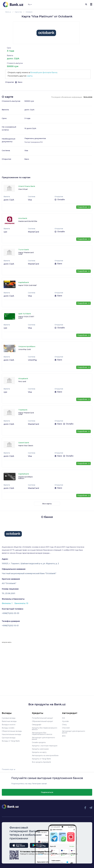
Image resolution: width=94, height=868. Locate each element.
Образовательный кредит (42, 721)
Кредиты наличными (40, 749)
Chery (64, 725)
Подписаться (47, 792)
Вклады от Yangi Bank (11, 741)
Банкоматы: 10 (21, 603)
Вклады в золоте (9, 725)
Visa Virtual (23, 189)
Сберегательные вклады (12, 731)
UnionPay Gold (24, 349)
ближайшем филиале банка (44, 72)
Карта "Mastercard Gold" (26, 253)
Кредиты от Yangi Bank (41, 759)
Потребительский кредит (42, 718)
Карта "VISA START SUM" (26, 317)
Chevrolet (66, 728)
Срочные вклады (9, 738)
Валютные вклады (9, 721)
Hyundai (65, 721)
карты (30, 76)
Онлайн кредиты (39, 742)
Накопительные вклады (11, 734)
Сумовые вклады (9, 718)
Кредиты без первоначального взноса (45, 729)
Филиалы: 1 (7, 603)
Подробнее (83, 207)
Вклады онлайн (8, 728)
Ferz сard (22, 381)
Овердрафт (37, 725)
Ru (30, 5)
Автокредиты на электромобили (45, 756)
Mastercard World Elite (28, 221)
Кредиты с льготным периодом (45, 746)
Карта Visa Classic (26, 446)
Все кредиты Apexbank (41, 762)
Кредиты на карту (39, 752)
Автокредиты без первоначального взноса (42, 734)
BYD (64, 736)
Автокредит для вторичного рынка (43, 738)
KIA (63, 718)
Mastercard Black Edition (25, 478)
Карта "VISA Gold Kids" (28, 285)
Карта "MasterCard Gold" (26, 414)
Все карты (47, 504)
